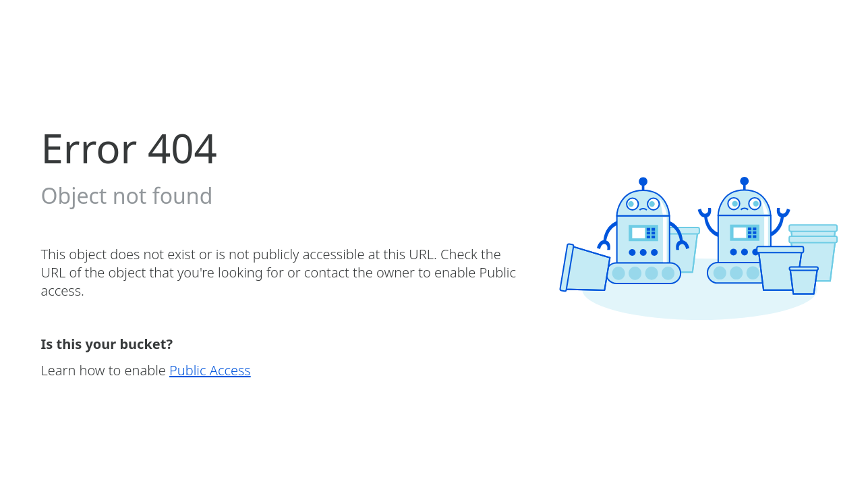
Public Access (210, 370)
